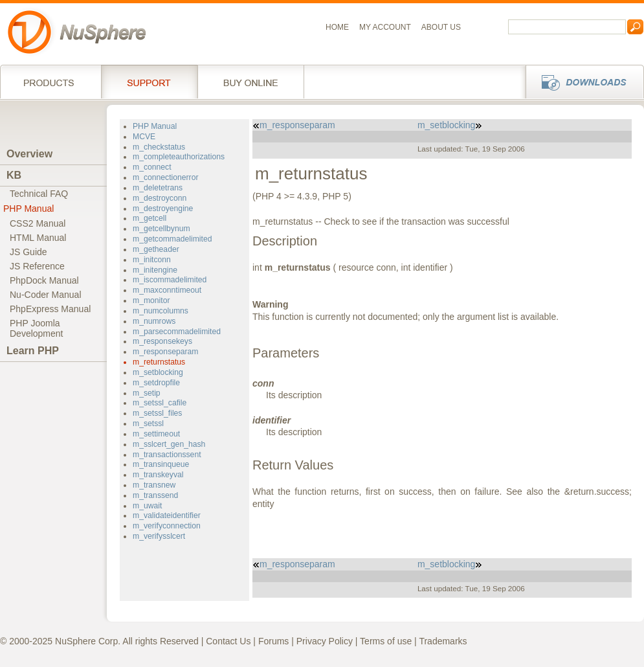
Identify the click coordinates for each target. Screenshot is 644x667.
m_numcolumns (161, 311)
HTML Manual (38, 238)
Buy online (251, 82)
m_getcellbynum (161, 229)
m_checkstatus (159, 147)
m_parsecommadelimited (177, 332)
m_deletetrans (158, 188)
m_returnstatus (159, 362)
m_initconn (152, 260)
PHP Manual (28, 209)
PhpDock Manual (44, 280)
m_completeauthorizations (179, 157)
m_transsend (155, 495)
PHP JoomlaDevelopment (37, 328)
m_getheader (156, 249)
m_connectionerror (165, 177)
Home (337, 27)
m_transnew (154, 485)
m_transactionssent (167, 455)
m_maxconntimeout (167, 290)
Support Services (149, 82)
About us (441, 27)
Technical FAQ (39, 194)
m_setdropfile (156, 383)
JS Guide (28, 252)
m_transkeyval (158, 475)
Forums (273, 641)
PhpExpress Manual (50, 309)
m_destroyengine (163, 209)
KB (14, 175)
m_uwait (147, 506)
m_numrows (154, 321)
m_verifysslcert (159, 536)
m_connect (152, 167)
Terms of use (386, 641)
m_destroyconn (160, 198)
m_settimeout (156, 434)
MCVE (144, 137)
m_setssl (148, 424)
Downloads (581, 82)
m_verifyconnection (167, 526)
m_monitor (151, 300)
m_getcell (150, 218)
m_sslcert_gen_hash (169, 444)
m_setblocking (158, 372)
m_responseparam (165, 352)
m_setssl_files (157, 413)
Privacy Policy (325, 641)
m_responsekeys (162, 341)
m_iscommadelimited (170, 280)
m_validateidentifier (167, 515)
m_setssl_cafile (160, 403)
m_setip (147, 393)
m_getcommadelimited (172, 239)
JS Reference (37, 266)
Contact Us (228, 641)
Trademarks (443, 641)
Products (50, 82)
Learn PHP (33, 351)
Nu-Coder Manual (46, 295)
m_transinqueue (161, 464)
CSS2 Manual (38, 223)
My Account (385, 27)
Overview (29, 154)
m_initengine (155, 270)
